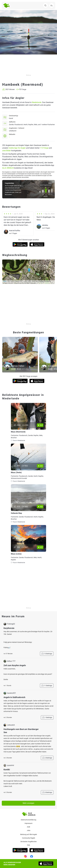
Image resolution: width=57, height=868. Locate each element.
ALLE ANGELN (8, 168)
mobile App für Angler (17, 148)
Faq (28, 845)
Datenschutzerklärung (28, 820)
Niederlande (37, 102)
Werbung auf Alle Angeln (29, 834)
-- (9, 137)
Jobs (29, 830)
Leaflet (5, 281)
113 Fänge (44, 148)
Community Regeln (29, 838)
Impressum (28, 823)
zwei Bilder (6, 151)
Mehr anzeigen (28, 803)
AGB (28, 827)
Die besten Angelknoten (29, 842)
